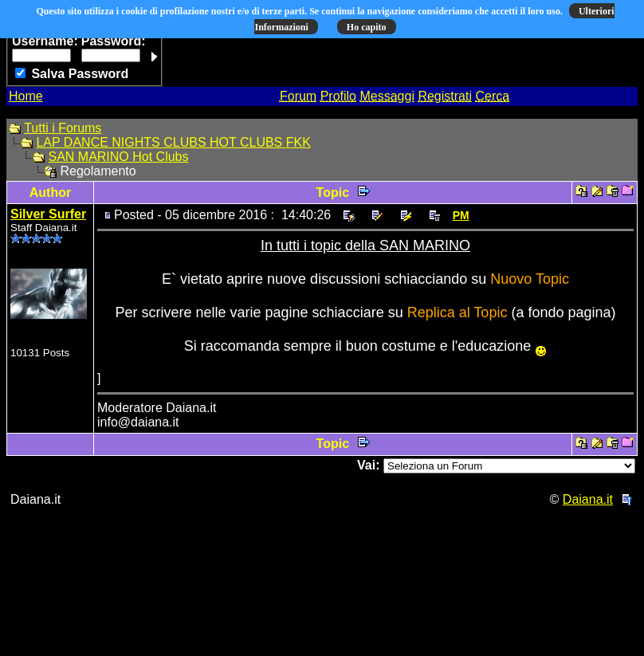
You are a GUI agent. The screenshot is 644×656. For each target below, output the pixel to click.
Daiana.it (588, 499)
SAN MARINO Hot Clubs (118, 157)
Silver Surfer (48, 214)
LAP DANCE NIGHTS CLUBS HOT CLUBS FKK (173, 142)
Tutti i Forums (63, 128)
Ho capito (367, 27)
